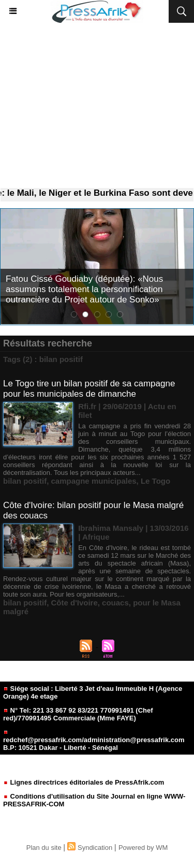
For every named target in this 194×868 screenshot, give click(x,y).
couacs (115, 603)
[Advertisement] (97, 106)
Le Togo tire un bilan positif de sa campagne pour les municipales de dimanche (89, 389)
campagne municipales (94, 481)
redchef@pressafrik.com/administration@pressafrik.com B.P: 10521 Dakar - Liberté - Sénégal (94, 741)
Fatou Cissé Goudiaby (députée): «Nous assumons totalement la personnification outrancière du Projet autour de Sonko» (84, 289)
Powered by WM (143, 848)
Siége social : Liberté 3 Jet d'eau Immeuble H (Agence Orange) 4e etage (93, 692)
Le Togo (155, 481)
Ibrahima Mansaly (111, 528)
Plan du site (44, 848)
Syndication (95, 848)
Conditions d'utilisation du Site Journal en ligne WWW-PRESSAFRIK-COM (94, 800)
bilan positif (25, 481)
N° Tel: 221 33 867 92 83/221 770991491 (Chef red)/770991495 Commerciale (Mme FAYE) (78, 714)
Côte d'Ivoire (74, 603)
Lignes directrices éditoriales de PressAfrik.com (84, 782)
